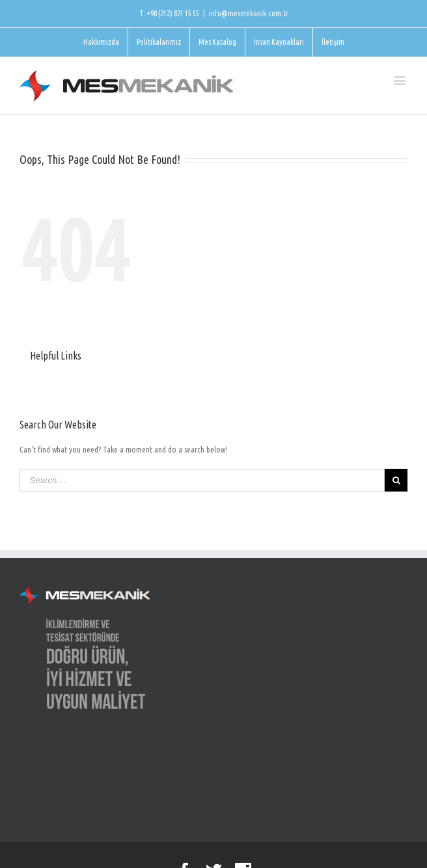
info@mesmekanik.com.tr (249, 13)
